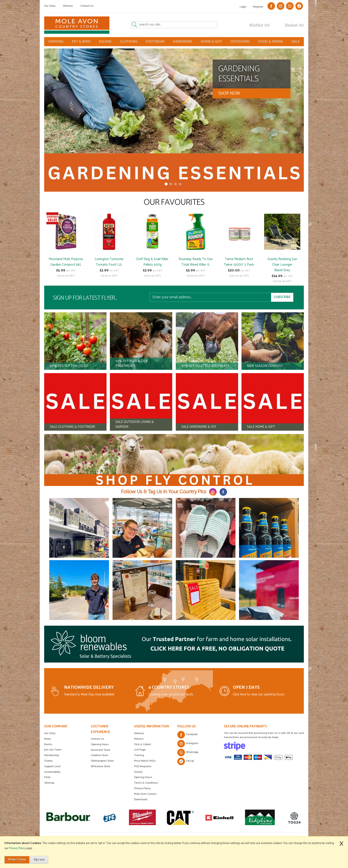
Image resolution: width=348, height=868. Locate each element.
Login (243, 7)
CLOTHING (129, 42)
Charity (48, 761)
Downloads (141, 799)
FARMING (56, 42)
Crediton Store (99, 755)
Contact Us (87, 6)
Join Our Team (53, 750)
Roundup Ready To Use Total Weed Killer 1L (196, 262)
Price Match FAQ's (145, 761)
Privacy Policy (142, 788)
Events (48, 744)
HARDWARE (183, 42)
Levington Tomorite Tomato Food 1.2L (109, 262)
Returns (139, 739)
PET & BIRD (81, 42)
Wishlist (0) (259, 26)
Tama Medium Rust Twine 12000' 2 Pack (239, 262)
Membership (51, 755)
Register (258, 7)
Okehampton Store (102, 761)
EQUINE (105, 42)
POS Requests (143, 766)
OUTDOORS (240, 42)
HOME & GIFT (211, 42)
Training (139, 755)
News (48, 739)
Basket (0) (294, 26)
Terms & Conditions (146, 783)
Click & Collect (143, 744)
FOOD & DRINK (271, 42)
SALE (296, 42)
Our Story (50, 6)
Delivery (68, 6)
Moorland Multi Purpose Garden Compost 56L (66, 262)
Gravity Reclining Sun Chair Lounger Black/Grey (282, 265)
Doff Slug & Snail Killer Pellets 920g (152, 262)
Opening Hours (100, 744)
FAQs (47, 777)
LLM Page (140, 750)
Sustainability (52, 772)
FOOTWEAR (155, 42)
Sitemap (49, 783)
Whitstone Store (101, 766)
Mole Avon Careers (145, 794)
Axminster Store (101, 750)
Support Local (52, 766)
